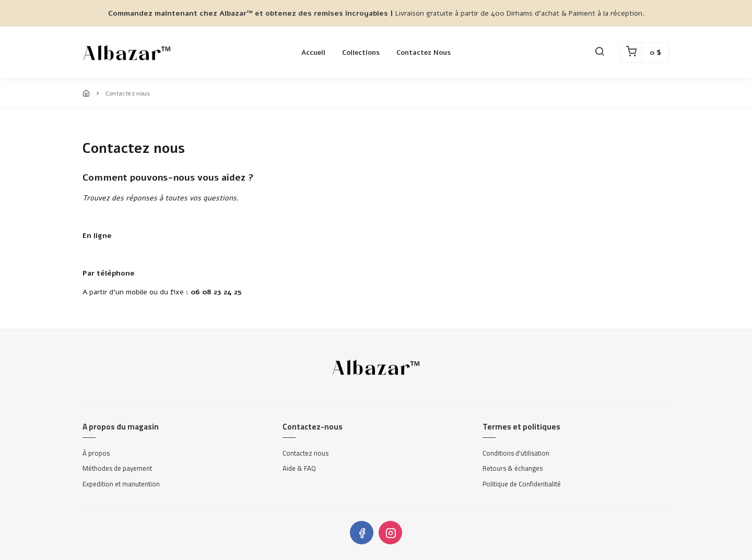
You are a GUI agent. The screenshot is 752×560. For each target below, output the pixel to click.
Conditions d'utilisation (516, 454)
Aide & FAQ (299, 469)
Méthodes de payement (117, 469)
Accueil (313, 53)
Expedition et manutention (121, 484)
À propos (96, 454)
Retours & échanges (513, 469)
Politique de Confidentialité (522, 484)
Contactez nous (424, 53)
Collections (361, 53)
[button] (600, 53)
